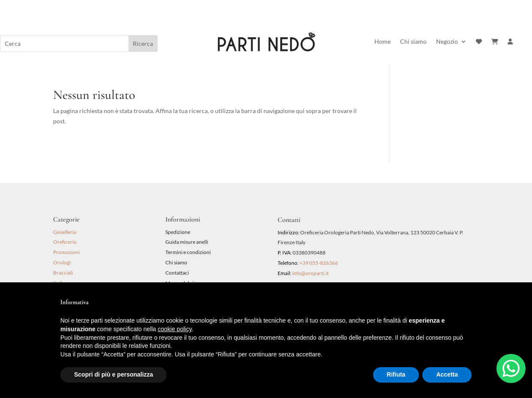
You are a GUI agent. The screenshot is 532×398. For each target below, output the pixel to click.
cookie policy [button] (175, 329)
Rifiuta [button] (396, 374)
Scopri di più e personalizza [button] (114, 374)
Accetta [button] (447, 374)
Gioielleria (65, 232)
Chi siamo (413, 42)
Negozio (447, 42)
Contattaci (177, 273)
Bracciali (63, 273)
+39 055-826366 (319, 263)
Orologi (62, 262)
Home (383, 42)
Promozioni (66, 252)
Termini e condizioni (188, 252)
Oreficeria (65, 242)
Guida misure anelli (187, 242)
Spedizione (178, 232)
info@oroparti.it (310, 273)
